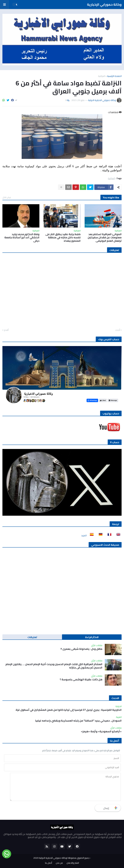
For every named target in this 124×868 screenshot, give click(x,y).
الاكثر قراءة (92, 637)
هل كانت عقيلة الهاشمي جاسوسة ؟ (81, 679)
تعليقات (32, 637)
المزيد (84, 535)
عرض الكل (7, 197)
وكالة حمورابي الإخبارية (104, 4)
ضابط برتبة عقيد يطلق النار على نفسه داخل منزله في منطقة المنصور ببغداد (63, 238)
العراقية (102, 76)
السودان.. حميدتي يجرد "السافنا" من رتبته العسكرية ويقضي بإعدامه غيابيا (78, 721)
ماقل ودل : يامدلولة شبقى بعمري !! (81, 649)
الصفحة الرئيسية (114, 76)
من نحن (59, 863)
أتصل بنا (49, 863)
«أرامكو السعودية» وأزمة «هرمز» (101, 731)
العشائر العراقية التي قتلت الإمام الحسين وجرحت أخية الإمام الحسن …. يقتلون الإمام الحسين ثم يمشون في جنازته (54, 666)
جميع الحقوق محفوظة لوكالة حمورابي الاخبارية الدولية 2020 (61, 858)
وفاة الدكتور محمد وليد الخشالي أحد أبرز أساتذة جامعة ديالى (22, 238)
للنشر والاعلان (73, 863)
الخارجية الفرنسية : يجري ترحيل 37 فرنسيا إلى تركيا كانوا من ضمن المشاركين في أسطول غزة (69, 710)
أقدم (6, 330)
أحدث (118, 330)
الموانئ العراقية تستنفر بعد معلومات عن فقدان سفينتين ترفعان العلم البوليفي (105, 238)
